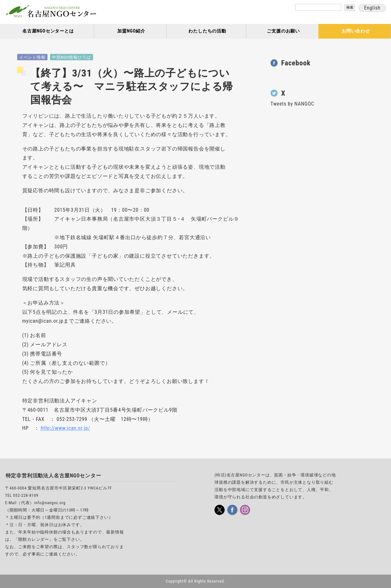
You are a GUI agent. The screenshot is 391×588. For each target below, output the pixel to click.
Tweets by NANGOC (292, 104)
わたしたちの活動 (207, 31)
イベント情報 (32, 57)
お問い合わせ (356, 31)
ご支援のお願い (283, 31)
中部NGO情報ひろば (71, 57)
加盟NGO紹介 (131, 31)
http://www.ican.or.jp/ (65, 428)
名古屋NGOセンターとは (48, 31)
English (372, 8)
